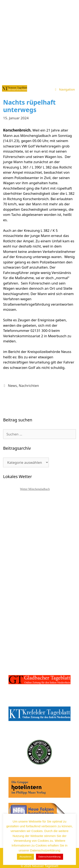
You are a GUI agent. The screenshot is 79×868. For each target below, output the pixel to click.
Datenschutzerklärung (50, 857)
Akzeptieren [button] (25, 857)
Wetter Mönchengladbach (35, 489)
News (12, 386)
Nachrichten (29, 386)
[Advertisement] (39, 42)
